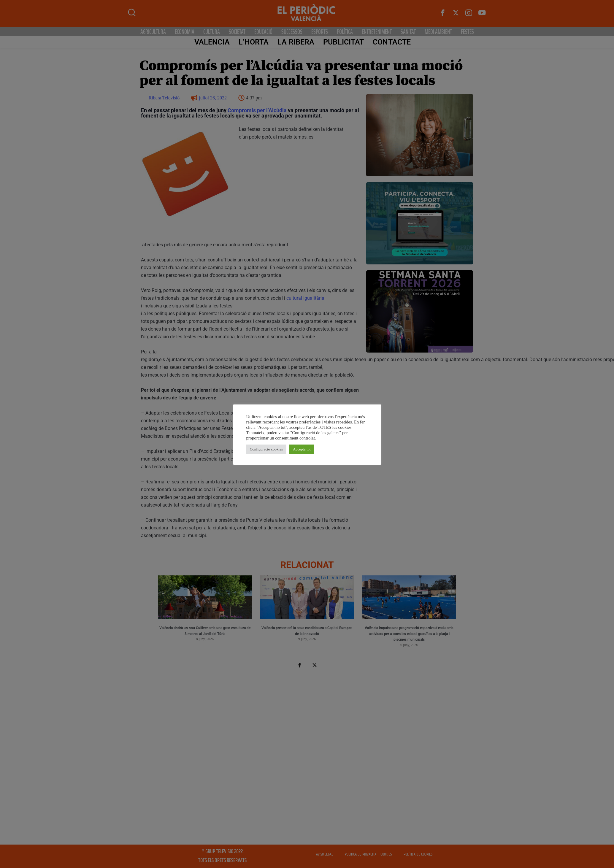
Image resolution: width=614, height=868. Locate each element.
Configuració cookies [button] (266, 449)
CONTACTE (392, 42)
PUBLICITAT (344, 42)
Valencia (212, 42)
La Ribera (296, 42)
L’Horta (254, 42)
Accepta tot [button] (302, 449)
